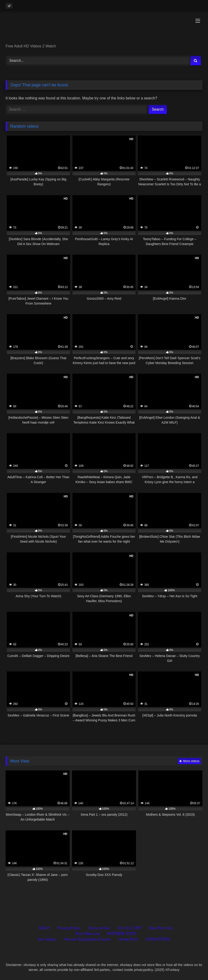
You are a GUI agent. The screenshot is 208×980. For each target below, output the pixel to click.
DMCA (44, 928)
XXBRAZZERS (158, 939)
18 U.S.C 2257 (129, 928)
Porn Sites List (87, 934)
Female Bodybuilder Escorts (87, 939)
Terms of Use (99, 928)
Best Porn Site (161, 928)
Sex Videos (47, 939)
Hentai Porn (128, 939)
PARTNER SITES (122, 934)
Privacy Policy (69, 928)
